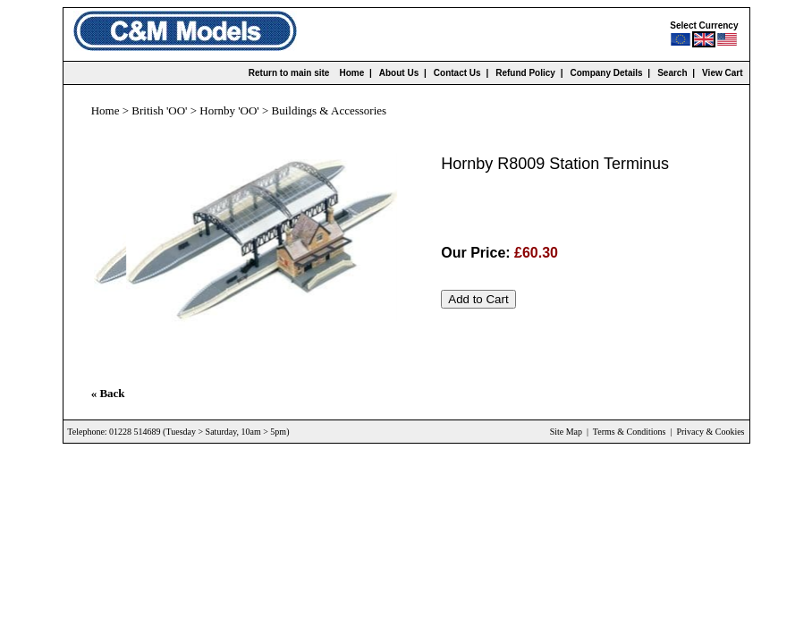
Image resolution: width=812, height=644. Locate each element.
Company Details (606, 73)
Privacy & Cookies (710, 432)
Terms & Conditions (630, 432)
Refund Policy (525, 73)
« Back (108, 393)
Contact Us (457, 73)
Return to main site (289, 73)
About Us (399, 73)
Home (351, 73)
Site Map (566, 432)
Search (672, 73)
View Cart (722, 73)
